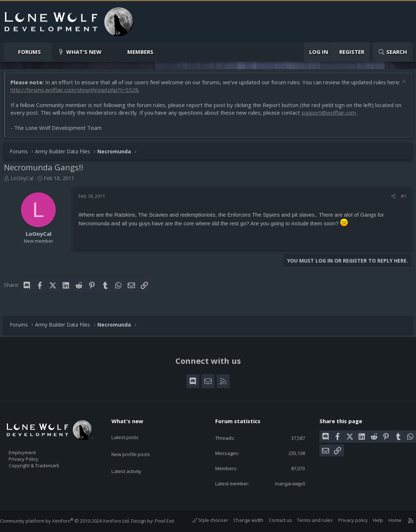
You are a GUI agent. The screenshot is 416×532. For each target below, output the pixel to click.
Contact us (273, 520)
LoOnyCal (26, 182)
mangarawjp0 (284, 483)
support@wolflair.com (340, 116)
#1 (400, 200)
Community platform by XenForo (72, 521)
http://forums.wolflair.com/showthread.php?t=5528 (92, 93)
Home (388, 520)
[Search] (392, 52)
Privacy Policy (33, 456)
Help (371, 520)
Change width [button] (241, 520)
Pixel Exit (172, 521)
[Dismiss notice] (400, 86)
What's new (84, 52)
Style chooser (203, 520)
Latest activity (133, 458)
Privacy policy (346, 520)
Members (140, 52)
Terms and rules (308, 520)
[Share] (390, 200)
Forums (29, 52)
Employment (32, 448)
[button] (47, 52)
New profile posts (138, 444)
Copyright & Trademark (45, 463)
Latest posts (131, 430)
